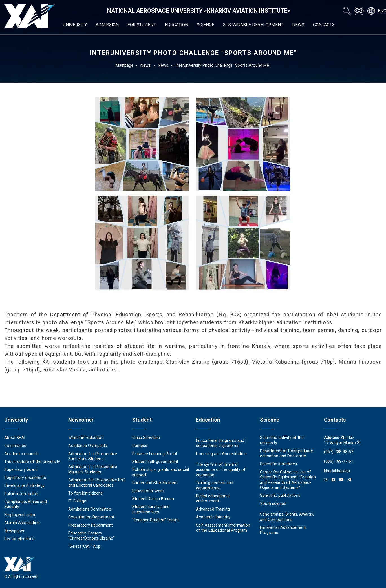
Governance (15, 446)
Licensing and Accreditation (221, 454)
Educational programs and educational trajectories (220, 443)
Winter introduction (86, 438)
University (75, 25)
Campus (140, 446)
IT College (77, 501)
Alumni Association (22, 523)
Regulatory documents (25, 478)
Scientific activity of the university (282, 440)
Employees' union (20, 515)
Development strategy (24, 485)
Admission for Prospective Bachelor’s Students (93, 456)
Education (176, 25)
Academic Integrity (213, 517)
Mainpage (124, 65)
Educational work (148, 491)
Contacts (324, 25)
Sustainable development (253, 25)
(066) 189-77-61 (339, 461)
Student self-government (155, 462)
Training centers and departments (215, 485)
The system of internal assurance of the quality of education (221, 470)
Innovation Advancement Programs (283, 530)
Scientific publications (280, 495)
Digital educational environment (213, 498)
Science (206, 25)
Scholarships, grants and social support (161, 472)
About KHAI (15, 438)
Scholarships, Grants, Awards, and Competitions (287, 517)
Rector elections (19, 539)
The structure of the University (32, 462)
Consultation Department (91, 517)
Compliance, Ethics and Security (26, 504)
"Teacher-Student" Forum (155, 520)
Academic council (21, 454)
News (298, 25)
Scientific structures (278, 464)
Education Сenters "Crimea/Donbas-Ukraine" (91, 536)
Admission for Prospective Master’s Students (93, 469)
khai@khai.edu (337, 471)
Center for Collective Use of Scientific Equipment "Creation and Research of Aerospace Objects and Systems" (288, 480)
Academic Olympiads (88, 446)
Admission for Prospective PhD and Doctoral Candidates (97, 482)
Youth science (273, 504)
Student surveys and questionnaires (151, 509)
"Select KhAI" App (84, 546)
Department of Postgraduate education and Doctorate (286, 453)
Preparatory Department (91, 525)
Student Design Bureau (153, 499)
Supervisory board (21, 469)
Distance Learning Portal (155, 454)
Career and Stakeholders (155, 483)
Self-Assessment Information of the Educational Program (223, 528)
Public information (21, 494)
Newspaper (14, 531)
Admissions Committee (90, 509)
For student (142, 25)
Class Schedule (146, 438)
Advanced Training (213, 509)
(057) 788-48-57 (339, 452)
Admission (107, 25)
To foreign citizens (85, 493)
